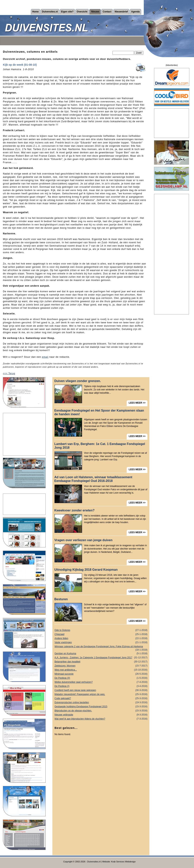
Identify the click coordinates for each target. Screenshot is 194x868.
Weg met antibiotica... (101, 670)
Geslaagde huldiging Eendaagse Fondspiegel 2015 (101, 707)
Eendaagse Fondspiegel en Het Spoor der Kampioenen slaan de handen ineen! (99, 412)
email (45, 357)
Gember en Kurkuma (101, 654)
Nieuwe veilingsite (101, 715)
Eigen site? (67, 12)
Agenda (135, 12)
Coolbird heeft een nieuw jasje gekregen (101, 690)
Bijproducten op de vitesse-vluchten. (101, 711)
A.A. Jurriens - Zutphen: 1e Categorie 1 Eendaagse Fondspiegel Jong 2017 (101, 658)
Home (35, 12)
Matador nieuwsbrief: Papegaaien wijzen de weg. (101, 694)
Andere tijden (101, 638)
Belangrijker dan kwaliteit (101, 662)
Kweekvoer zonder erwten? (74, 510)
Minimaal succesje (101, 674)
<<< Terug (9, 373)
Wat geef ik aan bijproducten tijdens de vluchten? (101, 719)
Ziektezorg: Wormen (101, 666)
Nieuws (95, 12)
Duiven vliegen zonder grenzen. (78, 381)
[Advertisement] (24, 434)
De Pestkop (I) (101, 686)
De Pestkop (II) (101, 678)
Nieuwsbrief (121, 12)
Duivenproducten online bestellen (101, 703)
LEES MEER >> (137, 403)
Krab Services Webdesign (123, 862)
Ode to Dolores (101, 630)
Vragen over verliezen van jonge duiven (83, 540)
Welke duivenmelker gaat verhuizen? (101, 682)
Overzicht (82, 12)
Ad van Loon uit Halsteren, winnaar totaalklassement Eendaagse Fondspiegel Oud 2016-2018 (93, 479)
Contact (107, 12)
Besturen (61, 599)
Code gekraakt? (101, 698)
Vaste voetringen (101, 642)
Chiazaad (101, 634)
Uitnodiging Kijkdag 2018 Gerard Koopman (86, 570)
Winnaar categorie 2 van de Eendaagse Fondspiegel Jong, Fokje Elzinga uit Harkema (101, 647)
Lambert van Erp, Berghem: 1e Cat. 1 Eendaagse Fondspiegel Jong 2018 (100, 446)
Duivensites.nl (50, 12)
